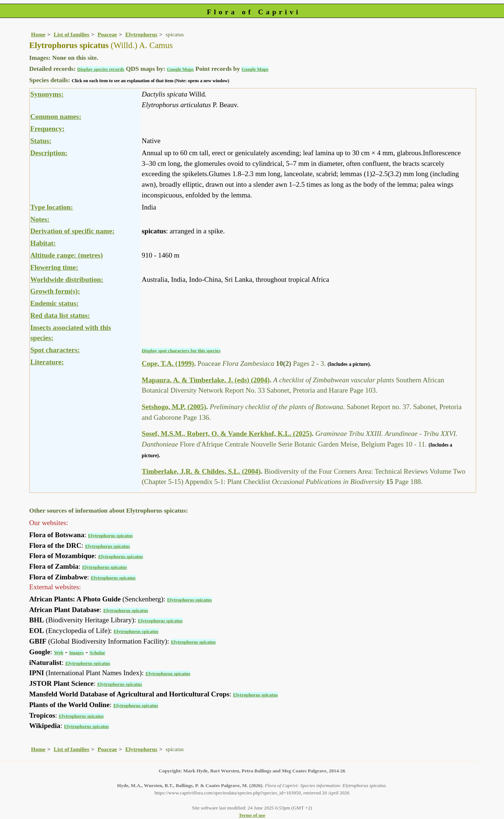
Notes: (40, 219)
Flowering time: (54, 267)
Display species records (101, 69)
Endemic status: (55, 303)
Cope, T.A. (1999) (168, 363)
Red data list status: (60, 315)
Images (76, 653)
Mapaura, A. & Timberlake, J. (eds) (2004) (206, 380)
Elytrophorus (141, 34)
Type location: (52, 207)
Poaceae (107, 34)
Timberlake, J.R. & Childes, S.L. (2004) (201, 471)
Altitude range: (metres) (67, 255)
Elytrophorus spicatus (110, 536)
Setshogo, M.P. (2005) (174, 407)
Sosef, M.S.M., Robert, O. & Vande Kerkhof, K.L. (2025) (227, 434)
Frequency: (48, 129)
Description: (49, 153)
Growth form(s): (55, 291)
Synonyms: (47, 94)
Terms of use (252, 815)
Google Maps (180, 69)
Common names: (56, 117)
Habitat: (43, 243)
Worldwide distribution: (67, 279)
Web (59, 653)
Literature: (47, 362)
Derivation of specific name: (73, 231)
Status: (41, 141)
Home (38, 34)
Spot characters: (55, 350)
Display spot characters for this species (181, 351)
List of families (71, 34)
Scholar (97, 653)
